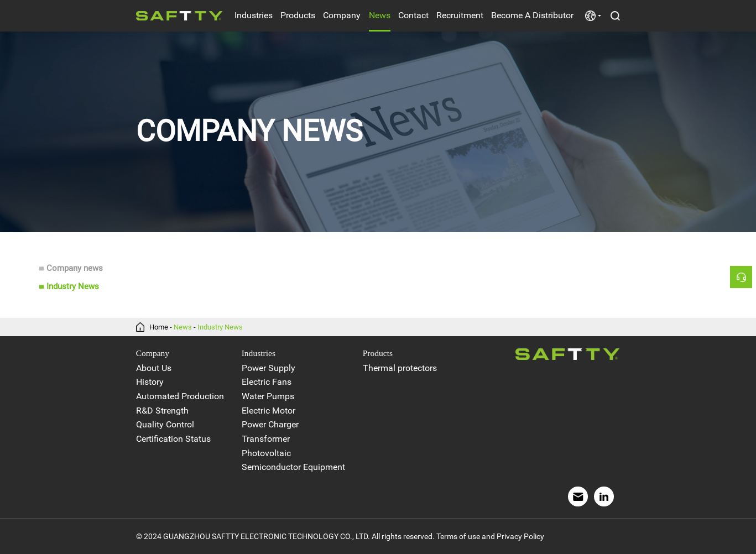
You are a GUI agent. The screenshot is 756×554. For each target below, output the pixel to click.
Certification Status (173, 439)
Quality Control (165, 425)
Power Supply (268, 368)
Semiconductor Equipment (293, 467)
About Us (154, 368)
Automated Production (180, 396)
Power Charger (270, 425)
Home (159, 327)
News (380, 15)
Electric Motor (268, 411)
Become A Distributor (532, 15)
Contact (413, 15)
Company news (75, 268)
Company (342, 15)
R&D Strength (162, 411)
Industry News (73, 287)
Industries (254, 15)
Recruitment (460, 15)
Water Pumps (268, 396)
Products (298, 15)
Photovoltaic (266, 453)
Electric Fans (267, 382)
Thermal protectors (400, 368)
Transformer (266, 439)
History (150, 382)
